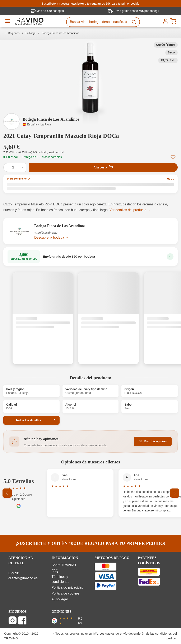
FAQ (55, 571)
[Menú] (8, 21)
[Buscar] (134, 22)
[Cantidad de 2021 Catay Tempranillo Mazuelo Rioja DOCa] (15, 167)
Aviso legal (60, 599)
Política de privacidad (68, 588)
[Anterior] (7, 493)
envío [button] (52, 152)
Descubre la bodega (49, 237)
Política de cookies (66, 593)
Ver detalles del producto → (130, 210)
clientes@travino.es (23, 578)
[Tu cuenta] (165, 21)
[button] (90, 78)
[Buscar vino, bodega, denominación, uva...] (98, 22)
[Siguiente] (175, 493)
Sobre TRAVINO (64, 565)
